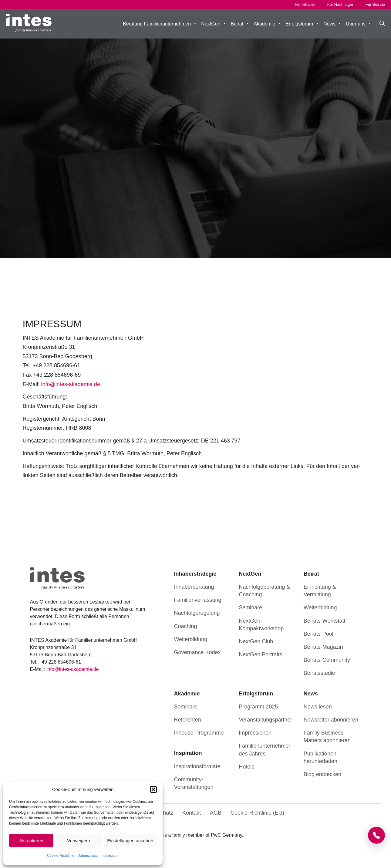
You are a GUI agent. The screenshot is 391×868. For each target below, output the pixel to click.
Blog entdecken (322, 774)
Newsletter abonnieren (331, 720)
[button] (153, 789)
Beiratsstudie (319, 673)
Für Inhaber (305, 4)
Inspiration (188, 753)
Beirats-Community (327, 660)
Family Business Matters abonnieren (327, 737)
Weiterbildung (191, 639)
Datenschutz (88, 856)
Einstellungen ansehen (130, 841)
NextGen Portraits (260, 654)
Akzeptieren (31, 841)
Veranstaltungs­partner (265, 720)
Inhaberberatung (194, 587)
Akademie (267, 24)
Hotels (246, 767)
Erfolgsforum (302, 24)
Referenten (188, 720)
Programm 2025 (258, 707)
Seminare (250, 607)
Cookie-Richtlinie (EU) (257, 813)
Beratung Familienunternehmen (160, 24)
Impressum (110, 856)
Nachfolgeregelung (197, 613)
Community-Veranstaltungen (194, 783)
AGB (216, 813)
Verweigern (79, 841)
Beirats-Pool (319, 634)
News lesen (318, 707)
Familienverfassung (198, 600)
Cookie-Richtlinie (61, 856)
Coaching (186, 626)
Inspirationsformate (197, 766)
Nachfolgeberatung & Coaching (264, 591)
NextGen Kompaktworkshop (261, 625)
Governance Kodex (197, 652)
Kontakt (192, 813)
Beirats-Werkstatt (325, 621)
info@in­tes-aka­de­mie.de (71, 384)
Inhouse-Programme (199, 733)
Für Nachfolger (340, 4)
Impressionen (255, 733)
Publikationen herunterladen (320, 757)
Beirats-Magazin (323, 647)
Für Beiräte (375, 4)
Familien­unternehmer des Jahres (265, 750)
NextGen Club (256, 641)
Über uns (358, 24)
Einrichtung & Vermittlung (320, 591)
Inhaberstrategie (195, 574)
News (332, 24)
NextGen (213, 24)
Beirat (240, 24)
